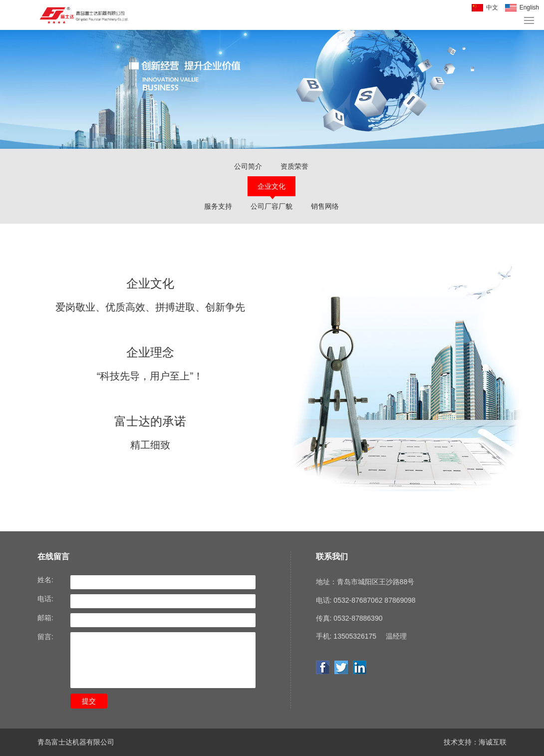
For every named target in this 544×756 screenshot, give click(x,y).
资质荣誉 (294, 166)
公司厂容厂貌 (272, 206)
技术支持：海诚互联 (475, 742)
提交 (89, 701)
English (529, 7)
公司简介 (248, 166)
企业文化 (272, 186)
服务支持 (218, 206)
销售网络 (325, 206)
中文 (492, 7)
